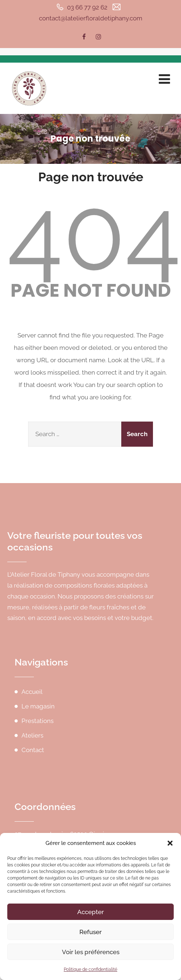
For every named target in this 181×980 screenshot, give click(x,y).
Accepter (90, 912)
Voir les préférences (91, 952)
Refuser (90, 932)
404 (94, 234)
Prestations (38, 721)
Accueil (32, 692)
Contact (33, 750)
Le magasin (38, 706)
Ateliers (32, 735)
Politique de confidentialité (90, 969)
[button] (170, 843)
